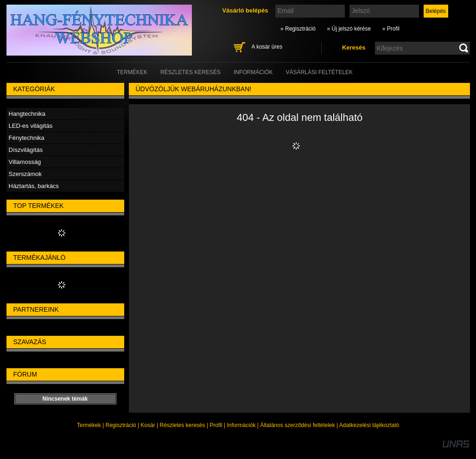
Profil (216, 425)
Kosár (148, 425)
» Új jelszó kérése (349, 29)
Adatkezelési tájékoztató (369, 425)
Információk (241, 425)
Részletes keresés (183, 425)
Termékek (89, 425)
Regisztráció (121, 425)
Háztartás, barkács (34, 186)
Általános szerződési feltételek (297, 425)
